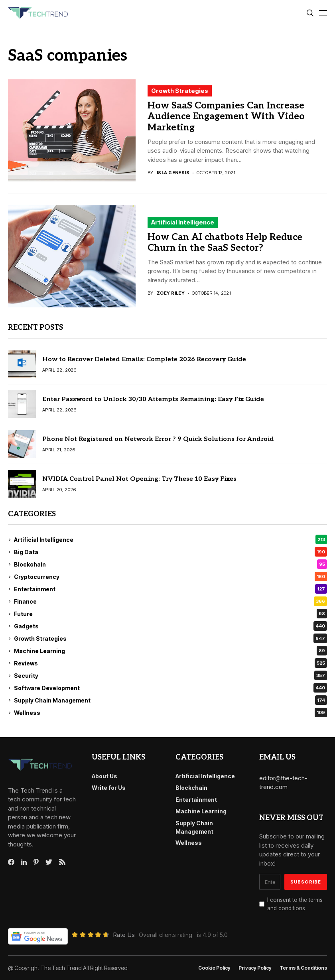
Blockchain (170, 564)
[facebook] (11, 862)
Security (170, 675)
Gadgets (170, 626)
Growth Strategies (180, 91)
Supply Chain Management (170, 700)
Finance (170, 601)
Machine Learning (170, 651)
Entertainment (170, 589)
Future (170, 614)
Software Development (170, 688)
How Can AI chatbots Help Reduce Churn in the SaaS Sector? (225, 243)
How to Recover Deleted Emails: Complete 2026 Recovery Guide (144, 359)
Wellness (170, 712)
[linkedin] (24, 862)
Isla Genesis (173, 173)
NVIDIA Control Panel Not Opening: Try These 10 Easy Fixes (139, 479)
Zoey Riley (171, 293)
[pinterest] (36, 862)
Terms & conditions (303, 968)
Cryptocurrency (170, 577)
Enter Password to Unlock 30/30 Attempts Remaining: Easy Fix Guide (153, 399)
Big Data (170, 552)
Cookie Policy (214, 968)
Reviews (170, 663)
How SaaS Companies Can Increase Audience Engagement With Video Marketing (226, 117)
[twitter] (49, 862)
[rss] (62, 862)
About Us (104, 776)
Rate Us (124, 935)
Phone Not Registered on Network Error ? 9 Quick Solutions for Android (158, 439)
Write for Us (109, 788)
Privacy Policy (255, 968)
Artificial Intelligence (183, 222)
